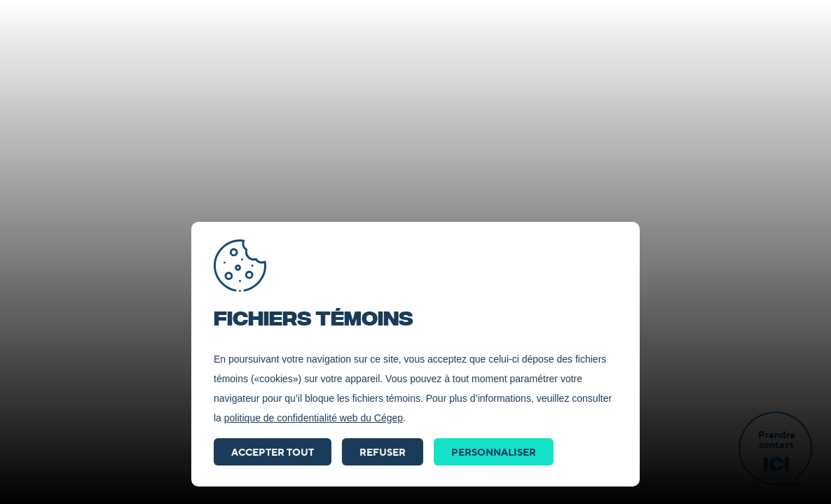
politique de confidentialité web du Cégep (314, 418)
